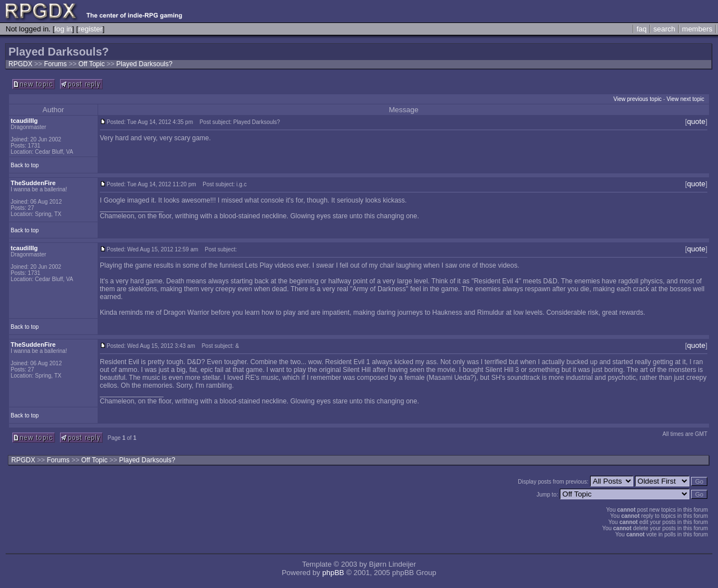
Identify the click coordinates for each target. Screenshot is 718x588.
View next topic (685, 99)
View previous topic (637, 99)
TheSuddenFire (33, 183)
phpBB (333, 573)
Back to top (25, 165)
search (664, 29)
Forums (55, 64)
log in (63, 29)
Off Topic (93, 64)
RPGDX (20, 64)
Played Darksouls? (144, 64)
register (90, 29)
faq (642, 29)
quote (696, 121)
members (697, 29)
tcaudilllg (24, 121)
